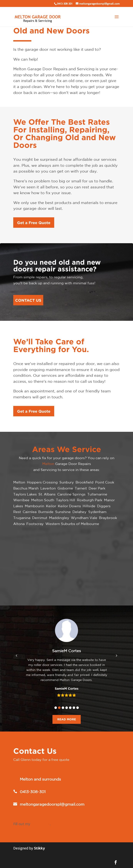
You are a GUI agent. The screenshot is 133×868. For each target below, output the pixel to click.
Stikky (39, 848)
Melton (48, 464)
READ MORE (67, 719)
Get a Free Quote (34, 223)
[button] (56, 708)
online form (40, 824)
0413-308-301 (65, 4)
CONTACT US (28, 300)
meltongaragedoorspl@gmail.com (52, 804)
